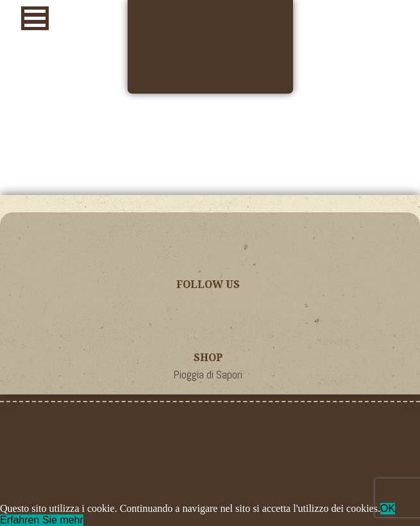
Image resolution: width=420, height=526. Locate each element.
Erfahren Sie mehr (42, 520)
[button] (35, 18)
